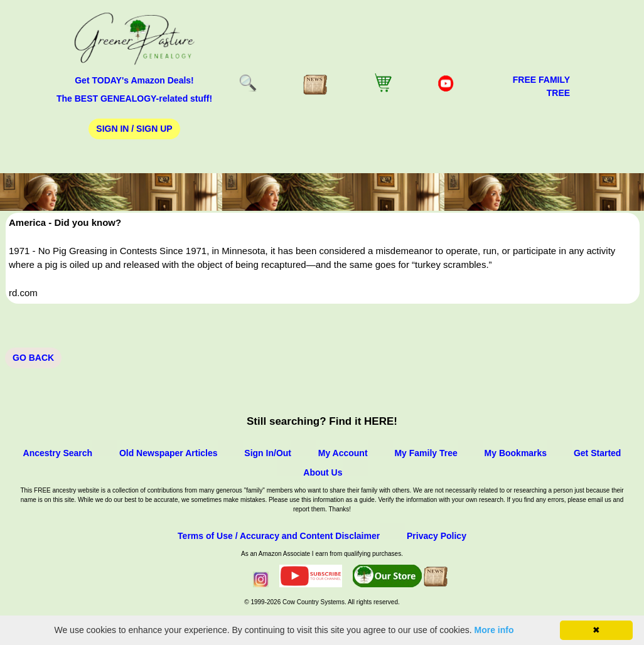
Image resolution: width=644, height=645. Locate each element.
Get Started (597, 453)
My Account (343, 453)
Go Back (33, 358)
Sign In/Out (268, 453)
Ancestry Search (58, 453)
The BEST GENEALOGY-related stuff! (134, 99)
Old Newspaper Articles (169, 453)
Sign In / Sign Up (134, 129)
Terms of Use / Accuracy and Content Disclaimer (279, 536)
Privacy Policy (437, 536)
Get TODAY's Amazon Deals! (134, 80)
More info (494, 630)
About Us (323, 472)
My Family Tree (426, 453)
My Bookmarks (516, 453)
